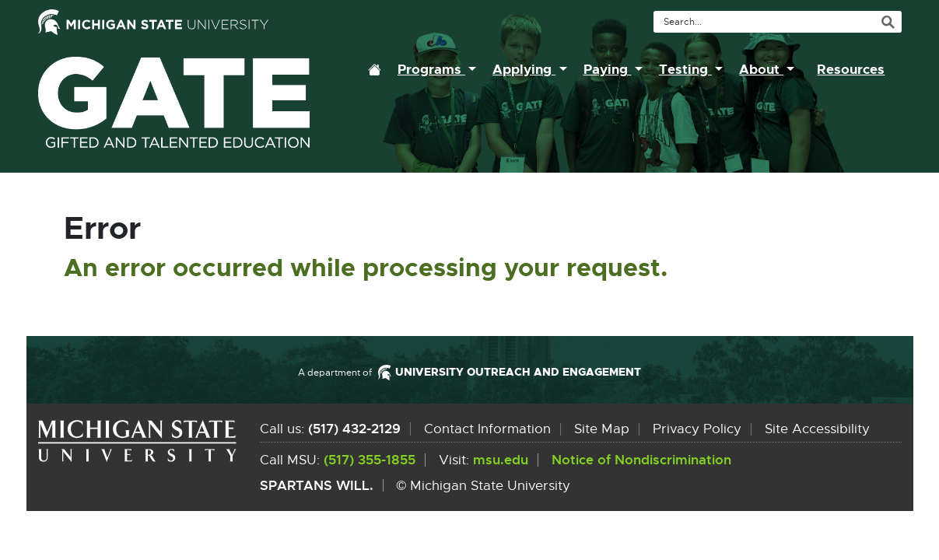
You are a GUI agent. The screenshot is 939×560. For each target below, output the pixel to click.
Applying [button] (524, 69)
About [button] (761, 69)
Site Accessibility (817, 429)
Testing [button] (685, 69)
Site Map (602, 429)
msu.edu (501, 460)
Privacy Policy (697, 429)
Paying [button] (608, 69)
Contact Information (487, 429)
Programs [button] (431, 69)
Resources (851, 69)
